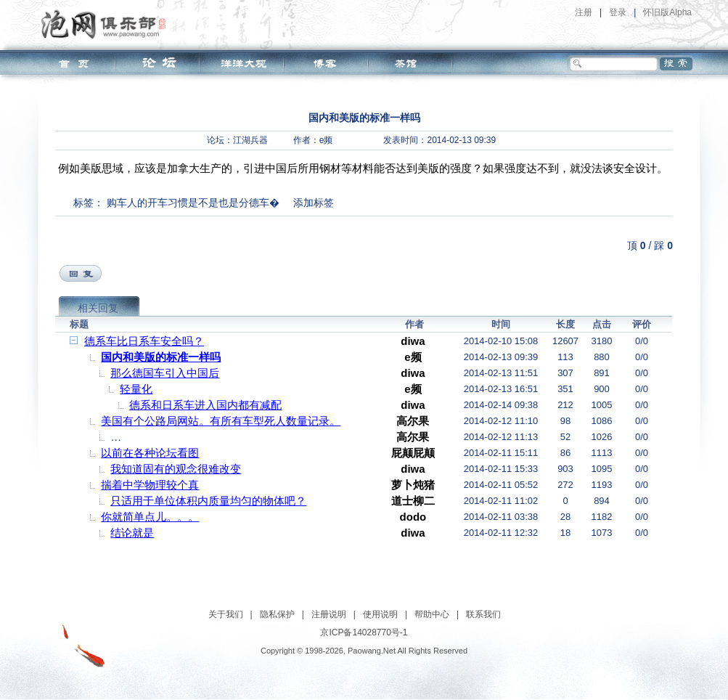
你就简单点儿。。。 (150, 517)
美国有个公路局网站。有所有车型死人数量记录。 (221, 421)
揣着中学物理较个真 (150, 485)
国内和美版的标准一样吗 (161, 357)
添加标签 (314, 203)
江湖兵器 (250, 140)
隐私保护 (277, 614)
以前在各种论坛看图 (150, 453)
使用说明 (380, 614)
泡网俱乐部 (107, 24)
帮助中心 (432, 614)
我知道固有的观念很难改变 (176, 469)
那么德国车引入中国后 (165, 373)
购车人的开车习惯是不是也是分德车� (193, 203)
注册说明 (329, 614)
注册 (584, 12)
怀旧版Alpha (667, 12)
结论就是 (132, 533)
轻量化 (136, 389)
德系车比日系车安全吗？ (144, 341)
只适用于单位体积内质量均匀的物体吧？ (208, 501)
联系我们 (483, 614)
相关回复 (98, 308)
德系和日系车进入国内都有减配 (205, 405)
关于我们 (226, 614)
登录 (618, 12)
